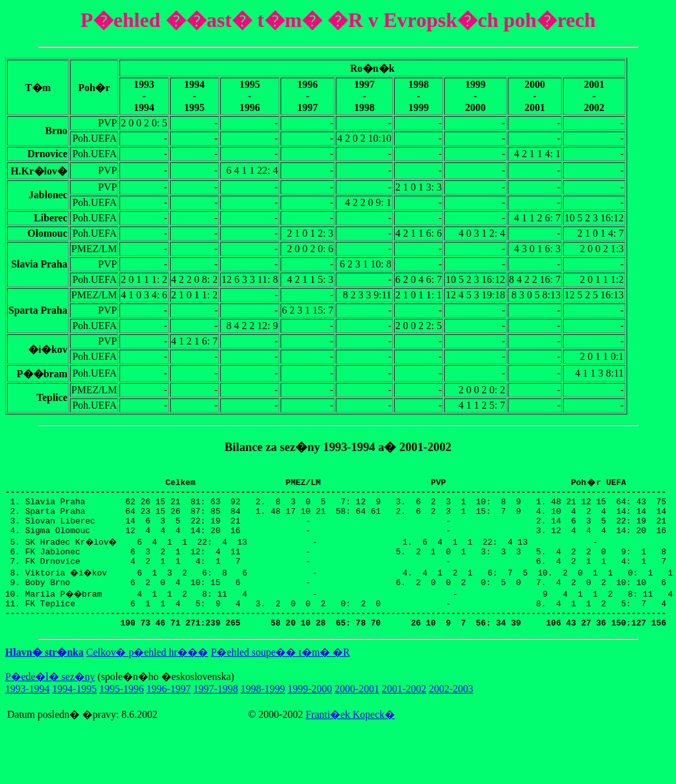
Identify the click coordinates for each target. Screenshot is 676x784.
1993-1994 (27, 712)
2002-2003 (451, 712)
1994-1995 (74, 712)
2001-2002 (404, 712)
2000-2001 (357, 712)
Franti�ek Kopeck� (350, 737)
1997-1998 (215, 712)
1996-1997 (169, 712)
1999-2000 (310, 712)
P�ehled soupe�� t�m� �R (280, 675)
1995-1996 (122, 712)
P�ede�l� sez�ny (50, 700)
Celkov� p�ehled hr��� (147, 675)
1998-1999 (263, 712)
